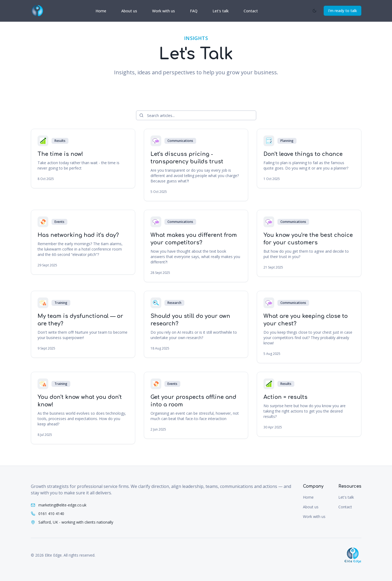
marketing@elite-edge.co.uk (62, 505)
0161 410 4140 (51, 514)
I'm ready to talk (342, 11)
